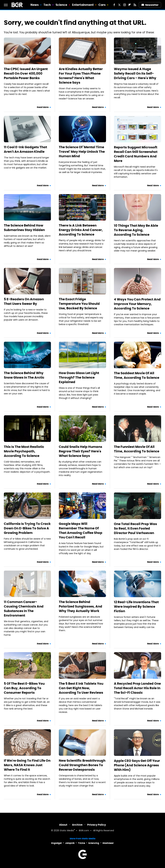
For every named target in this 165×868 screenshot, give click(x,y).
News (35, 5)
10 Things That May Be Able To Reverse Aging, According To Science (136, 230)
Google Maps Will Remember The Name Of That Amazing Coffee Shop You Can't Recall (81, 530)
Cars (102, 5)
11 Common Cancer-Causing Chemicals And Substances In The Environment (24, 609)
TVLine (82, 843)
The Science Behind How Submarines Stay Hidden (24, 228)
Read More (43, 107)
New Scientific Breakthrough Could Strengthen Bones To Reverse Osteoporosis (82, 765)
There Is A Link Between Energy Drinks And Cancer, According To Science (81, 230)
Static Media (67, 831)
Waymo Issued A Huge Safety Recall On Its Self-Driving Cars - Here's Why (135, 73)
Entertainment (83, 5)
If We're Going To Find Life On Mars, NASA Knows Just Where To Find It (27, 765)
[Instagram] (125, 5)
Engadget (56, 843)
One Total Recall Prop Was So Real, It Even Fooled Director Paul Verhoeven (135, 528)
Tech (47, 5)
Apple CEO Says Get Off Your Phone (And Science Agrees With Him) (137, 765)
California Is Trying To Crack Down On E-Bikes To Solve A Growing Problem (27, 528)
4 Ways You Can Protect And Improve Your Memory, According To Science (137, 304)
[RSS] (135, 5)
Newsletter (150, 5)
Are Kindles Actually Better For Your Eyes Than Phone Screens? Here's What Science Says (81, 76)
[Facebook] (114, 5)
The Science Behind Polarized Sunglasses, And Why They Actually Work (80, 606)
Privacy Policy (97, 825)
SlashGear (108, 843)
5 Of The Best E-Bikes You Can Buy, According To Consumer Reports (24, 688)
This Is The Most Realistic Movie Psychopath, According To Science (24, 451)
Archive (77, 825)
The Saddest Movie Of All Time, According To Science (137, 375)
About (63, 825)
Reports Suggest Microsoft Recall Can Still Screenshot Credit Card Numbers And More (136, 154)
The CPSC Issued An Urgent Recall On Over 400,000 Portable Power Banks (26, 73)
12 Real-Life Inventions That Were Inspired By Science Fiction (136, 607)
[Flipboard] (130, 5)
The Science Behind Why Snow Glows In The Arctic (24, 375)
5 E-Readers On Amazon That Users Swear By (24, 301)
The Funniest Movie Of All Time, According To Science (137, 449)
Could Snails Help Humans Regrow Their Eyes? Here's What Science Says (80, 451)
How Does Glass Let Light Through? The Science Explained (79, 377)
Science (61, 5)
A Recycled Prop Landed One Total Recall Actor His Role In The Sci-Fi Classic (137, 688)
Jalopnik (70, 843)
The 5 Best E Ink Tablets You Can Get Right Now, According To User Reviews (81, 688)
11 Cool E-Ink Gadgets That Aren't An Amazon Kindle (25, 149)
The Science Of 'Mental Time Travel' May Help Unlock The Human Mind (82, 152)
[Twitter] (119, 5)
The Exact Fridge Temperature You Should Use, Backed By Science (79, 304)
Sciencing (94, 843)
